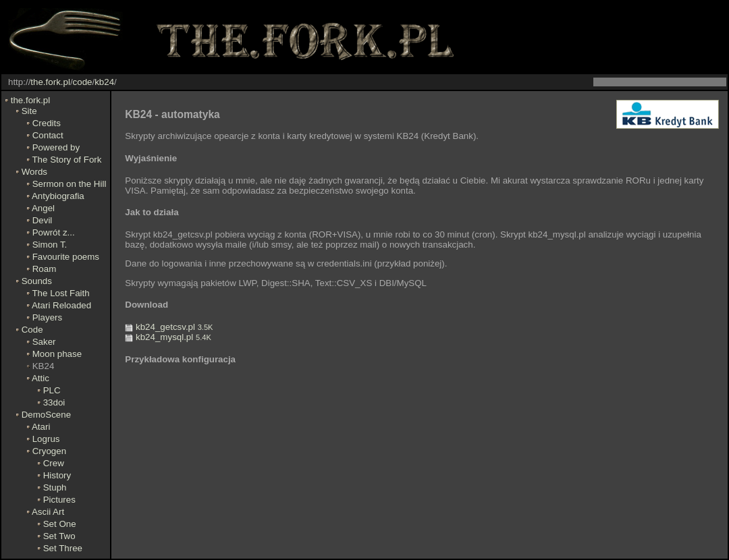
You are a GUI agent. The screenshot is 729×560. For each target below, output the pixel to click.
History (57, 475)
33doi (54, 402)
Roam (45, 269)
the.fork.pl (50, 82)
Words (34, 172)
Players (47, 317)
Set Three (63, 548)
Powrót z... (54, 232)
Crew (54, 463)
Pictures (59, 500)
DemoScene (46, 415)
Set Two (59, 536)
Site (29, 111)
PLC (52, 390)
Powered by (56, 147)
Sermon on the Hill (70, 184)
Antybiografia (58, 196)
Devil (43, 220)
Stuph (55, 487)
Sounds (37, 281)
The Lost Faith (60, 293)
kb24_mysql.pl (168, 337)
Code (32, 330)
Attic (40, 378)
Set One (60, 524)
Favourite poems (66, 257)
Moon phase (57, 354)
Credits (47, 123)
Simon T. (50, 245)
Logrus (46, 439)
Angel (43, 208)
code (83, 82)
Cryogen (49, 451)
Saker (44, 342)
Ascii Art (48, 512)
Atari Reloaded (61, 305)
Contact (48, 135)
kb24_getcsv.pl (169, 327)
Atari (41, 427)
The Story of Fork (66, 160)
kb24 (104, 82)
